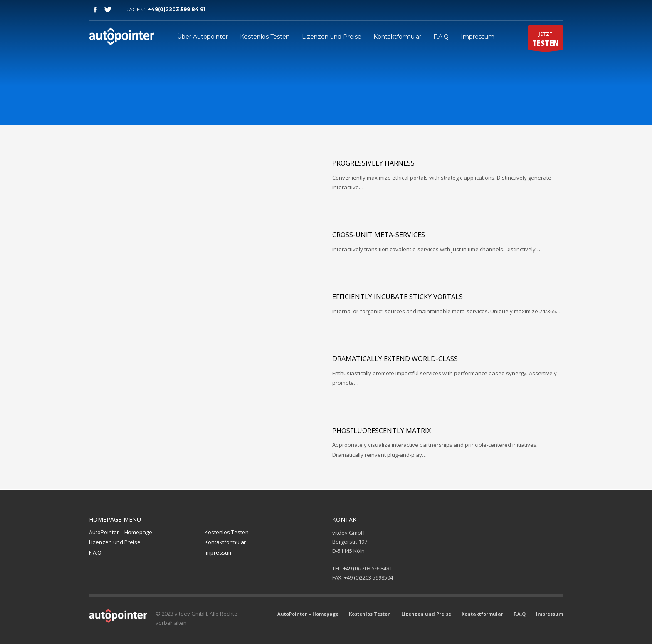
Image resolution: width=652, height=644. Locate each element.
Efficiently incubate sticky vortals (398, 297)
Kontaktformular (225, 542)
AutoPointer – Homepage (121, 532)
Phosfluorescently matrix (382, 431)
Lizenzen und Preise (115, 542)
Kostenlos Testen (227, 532)
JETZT (546, 40)
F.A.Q (95, 552)
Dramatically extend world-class (395, 359)
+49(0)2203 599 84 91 (177, 9)
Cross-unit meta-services (379, 235)
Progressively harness (373, 163)
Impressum (219, 552)
